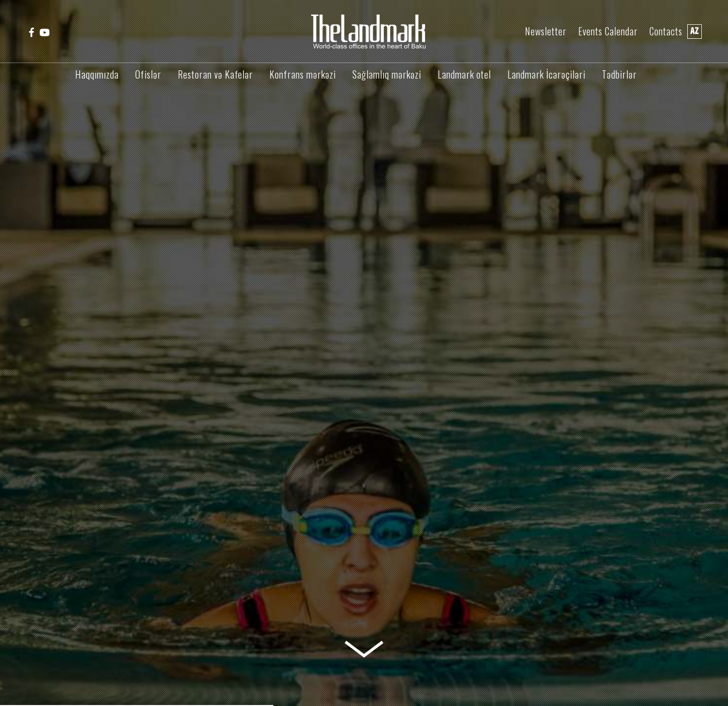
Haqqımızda (97, 74)
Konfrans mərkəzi (303, 74)
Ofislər (148, 74)
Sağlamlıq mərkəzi (387, 74)
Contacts (666, 31)
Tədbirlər (619, 74)
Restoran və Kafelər (215, 74)
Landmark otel (464, 74)
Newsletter (546, 31)
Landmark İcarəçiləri (546, 74)
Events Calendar (608, 31)
